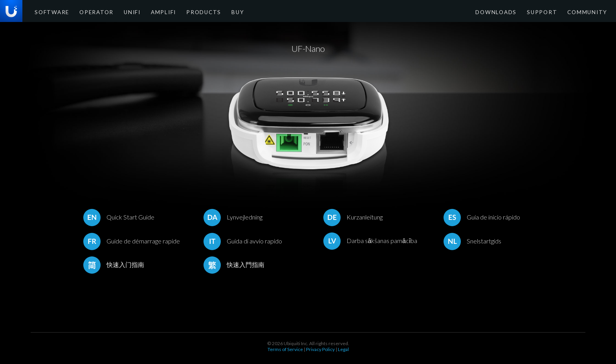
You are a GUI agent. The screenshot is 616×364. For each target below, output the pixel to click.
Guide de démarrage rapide (132, 241)
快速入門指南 (234, 264)
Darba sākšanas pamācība (370, 241)
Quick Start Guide (119, 217)
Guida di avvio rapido (243, 241)
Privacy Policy (320, 349)
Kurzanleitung (353, 217)
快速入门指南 (114, 264)
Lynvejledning (233, 217)
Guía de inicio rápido (482, 217)
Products (184, 12)
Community (590, 12)
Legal (343, 349)
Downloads (510, 12)
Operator (88, 12)
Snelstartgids (472, 241)
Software (49, 12)
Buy (214, 12)
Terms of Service (285, 349)
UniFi (120, 12)
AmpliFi (149, 12)
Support (550, 12)
